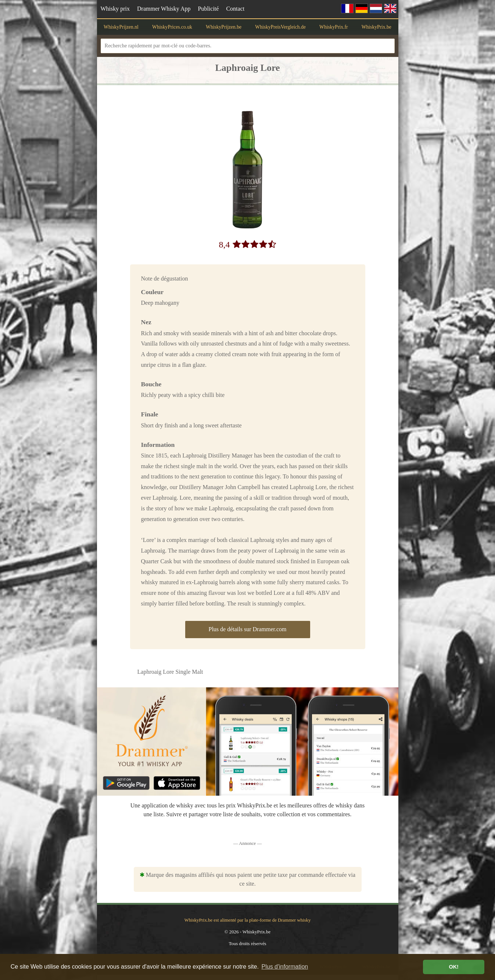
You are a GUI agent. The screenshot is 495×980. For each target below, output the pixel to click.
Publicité (209, 9)
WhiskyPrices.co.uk (172, 27)
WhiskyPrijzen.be (224, 27)
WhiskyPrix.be (376, 27)
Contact (235, 9)
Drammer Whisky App (164, 9)
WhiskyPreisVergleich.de (280, 27)
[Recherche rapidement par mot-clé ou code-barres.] (248, 46)
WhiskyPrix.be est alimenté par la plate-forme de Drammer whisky (248, 920)
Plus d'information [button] (285, 967)
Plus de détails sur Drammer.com (248, 629)
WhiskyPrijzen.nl (121, 27)
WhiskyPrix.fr (333, 27)
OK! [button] (453, 967)
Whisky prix (115, 9)
